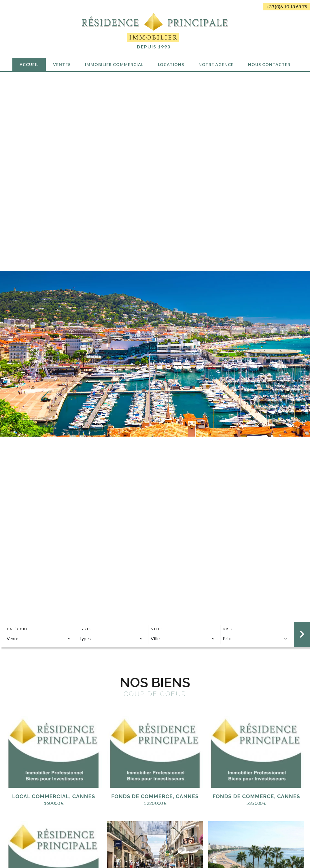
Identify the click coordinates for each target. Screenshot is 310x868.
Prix (228, 629)
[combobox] (39, 638)
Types (86, 629)
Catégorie (19, 629)
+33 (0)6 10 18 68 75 (287, 6)
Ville (157, 629)
